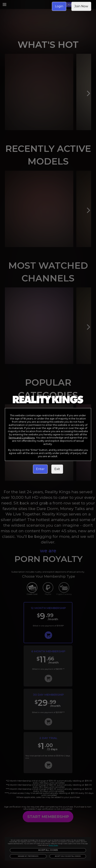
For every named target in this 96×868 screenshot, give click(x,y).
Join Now (81, 6)
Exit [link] (57, 469)
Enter (40, 469)
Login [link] (59, 6)
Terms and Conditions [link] (22, 438)
